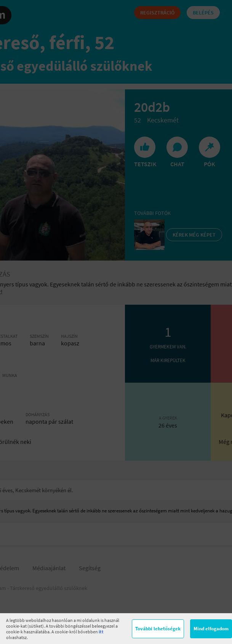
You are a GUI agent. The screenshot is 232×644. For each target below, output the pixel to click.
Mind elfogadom (211, 629)
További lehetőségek (158, 629)
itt (101, 632)
